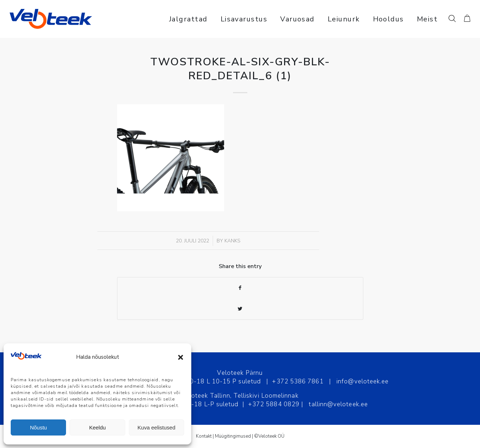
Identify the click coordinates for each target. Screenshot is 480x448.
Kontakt (204, 436)
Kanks (233, 241)
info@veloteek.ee (363, 381)
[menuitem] (188, 19)
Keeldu (98, 427)
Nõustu (39, 427)
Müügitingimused (233, 436)
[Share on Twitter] (240, 309)
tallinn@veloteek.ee (338, 404)
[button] (181, 357)
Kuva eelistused (156, 427)
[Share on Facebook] (240, 288)
